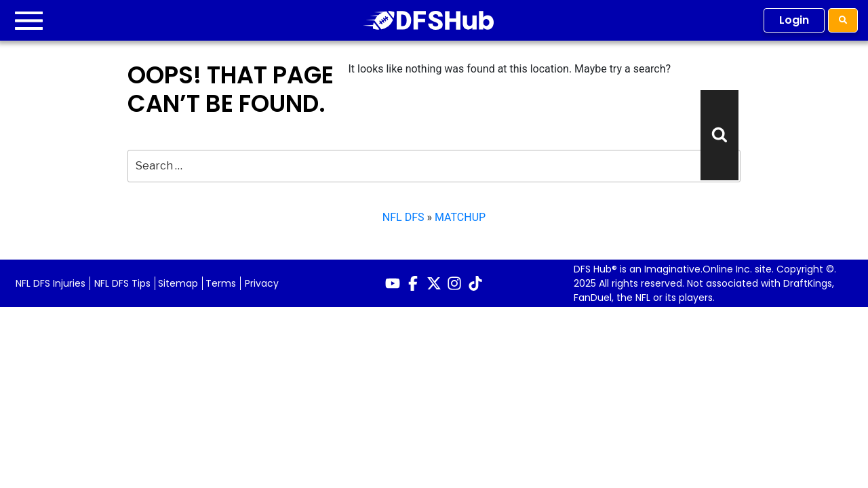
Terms (221, 283)
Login (794, 20)
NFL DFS (403, 217)
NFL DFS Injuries (51, 283)
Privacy (262, 283)
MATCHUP (460, 217)
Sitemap (178, 283)
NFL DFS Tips (122, 283)
